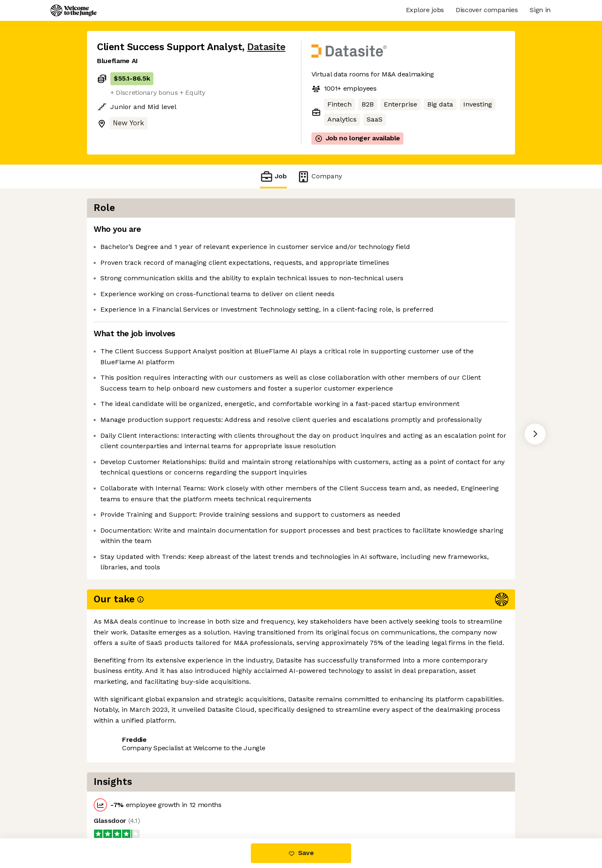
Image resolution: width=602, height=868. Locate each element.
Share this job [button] (120, 803)
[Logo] (74, 10)
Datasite (266, 47)
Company (319, 176)
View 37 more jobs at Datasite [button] (204, 803)
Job (273, 176)
